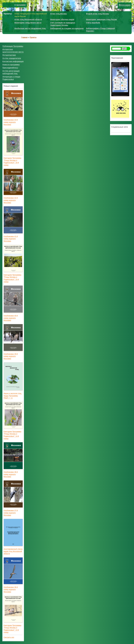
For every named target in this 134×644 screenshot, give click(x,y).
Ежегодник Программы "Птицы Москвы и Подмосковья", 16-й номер (12, 162)
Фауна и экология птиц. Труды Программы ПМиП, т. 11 (13, 396)
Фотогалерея (125, 5)
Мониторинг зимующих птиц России (101, 19)
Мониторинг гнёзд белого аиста (28, 23)
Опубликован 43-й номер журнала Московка (11, 122)
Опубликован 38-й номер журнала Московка (11, 474)
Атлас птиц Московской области (28, 19)
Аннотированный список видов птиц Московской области (13, 551)
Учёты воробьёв (93, 23)
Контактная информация (13, 61)
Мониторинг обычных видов (62, 19)
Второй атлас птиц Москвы (98, 14)
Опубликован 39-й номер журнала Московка (11, 356)
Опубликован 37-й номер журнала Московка (11, 513)
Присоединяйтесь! (10, 68)
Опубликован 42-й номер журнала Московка (11, 200)
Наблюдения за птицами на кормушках (67, 28)
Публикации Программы (13, 46)
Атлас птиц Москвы (58, 14)
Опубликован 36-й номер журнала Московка (11, 590)
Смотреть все (9, 637)
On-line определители (12, 58)
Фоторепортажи (9, 55)
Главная (24, 37)
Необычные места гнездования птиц (30, 28)
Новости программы (11, 65)
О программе (20, 5)
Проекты (33, 37)
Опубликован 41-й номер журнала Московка (11, 239)
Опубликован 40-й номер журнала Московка (11, 318)
